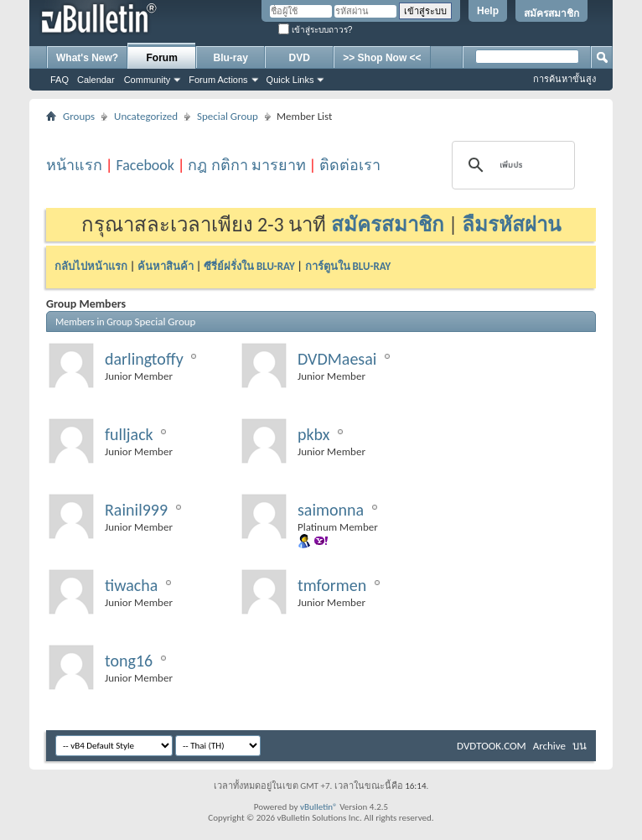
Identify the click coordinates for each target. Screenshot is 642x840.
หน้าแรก (74, 165)
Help (488, 11)
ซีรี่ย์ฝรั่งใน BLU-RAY (249, 266)
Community (148, 80)
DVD (300, 58)
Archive (549, 746)
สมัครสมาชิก (551, 13)
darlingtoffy (144, 359)
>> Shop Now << (382, 58)
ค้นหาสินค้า (166, 266)
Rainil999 (136, 510)
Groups (79, 116)
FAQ (60, 80)
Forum (162, 58)
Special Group (228, 116)
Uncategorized (146, 116)
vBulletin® (319, 807)
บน (580, 746)
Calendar (96, 80)
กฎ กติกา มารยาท (246, 165)
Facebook (145, 165)
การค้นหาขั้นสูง (564, 79)
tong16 (129, 661)
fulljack (129, 434)
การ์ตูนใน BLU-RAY (348, 266)
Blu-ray (231, 58)
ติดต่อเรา (350, 165)
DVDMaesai (337, 359)
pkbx (313, 434)
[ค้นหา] (511, 165)
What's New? (87, 58)
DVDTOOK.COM (492, 746)
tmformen (332, 585)
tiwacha (131, 585)
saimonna (331, 510)
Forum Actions (218, 80)
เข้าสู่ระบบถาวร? (315, 30)
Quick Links (290, 80)
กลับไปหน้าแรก (91, 266)
